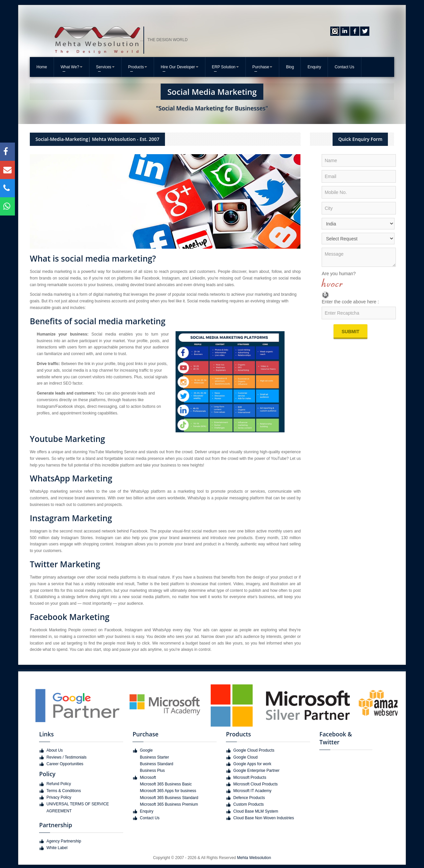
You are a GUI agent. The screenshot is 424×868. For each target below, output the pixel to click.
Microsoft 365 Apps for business (168, 791)
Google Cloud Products (254, 750)
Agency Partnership (64, 841)
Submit (350, 332)
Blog (290, 67)
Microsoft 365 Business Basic (166, 784)
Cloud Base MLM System (256, 811)
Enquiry (314, 67)
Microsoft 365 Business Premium (169, 804)
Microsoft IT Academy (252, 791)
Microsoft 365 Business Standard (169, 798)
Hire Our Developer (179, 67)
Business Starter (154, 757)
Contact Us (344, 67)
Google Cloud (245, 757)
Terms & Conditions (64, 791)
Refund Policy (59, 784)
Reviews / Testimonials (66, 757)
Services (105, 67)
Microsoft (148, 777)
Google (146, 750)
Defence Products (249, 798)
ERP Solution (225, 67)
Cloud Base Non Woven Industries (264, 818)
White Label (57, 848)
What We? (72, 67)
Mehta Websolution (254, 858)
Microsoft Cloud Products (255, 784)
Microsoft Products (250, 777)
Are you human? (339, 274)
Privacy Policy (59, 797)
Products (138, 67)
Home (42, 67)
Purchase (263, 67)
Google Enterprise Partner (256, 771)
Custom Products (248, 804)
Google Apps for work (252, 764)
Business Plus (152, 771)
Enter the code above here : (350, 302)
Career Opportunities (65, 764)
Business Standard (157, 764)
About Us (54, 750)
